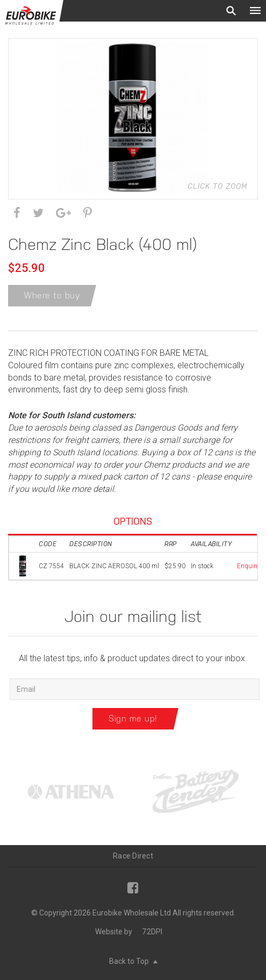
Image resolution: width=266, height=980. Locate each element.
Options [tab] (133, 521)
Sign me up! (133, 718)
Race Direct (133, 856)
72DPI (152, 932)
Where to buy (52, 295)
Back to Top (133, 961)
